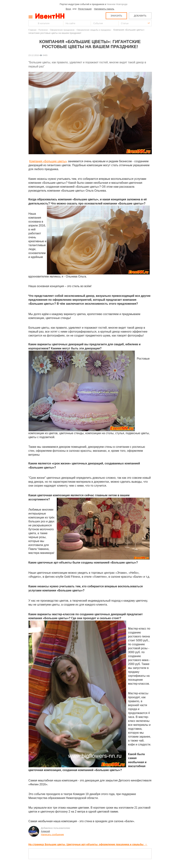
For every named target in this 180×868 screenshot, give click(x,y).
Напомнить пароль (104, 9)
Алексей (45, 831)
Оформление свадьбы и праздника (94, 30)
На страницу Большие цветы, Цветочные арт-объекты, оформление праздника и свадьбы (88, 844)
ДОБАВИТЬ (140, 16)
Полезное (43, 30)
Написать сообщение (52, 834)
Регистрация (85, 9)
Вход (68, 9)
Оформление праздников (62, 30)
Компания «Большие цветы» (48, 161)
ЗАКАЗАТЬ (116, 16)
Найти (31, 23)
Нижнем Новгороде (117, 4)
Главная (32, 30)
